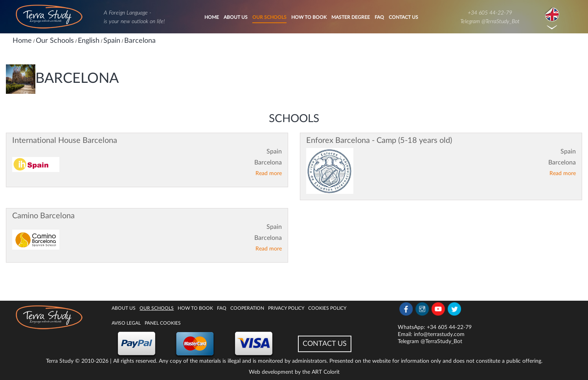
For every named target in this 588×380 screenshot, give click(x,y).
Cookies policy (327, 308)
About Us (236, 17)
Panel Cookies (163, 323)
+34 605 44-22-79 (490, 13)
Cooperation (247, 308)
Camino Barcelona (43, 216)
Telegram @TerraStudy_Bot (490, 22)
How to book (309, 17)
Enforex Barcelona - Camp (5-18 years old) (379, 141)
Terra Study (60, 361)
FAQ (379, 17)
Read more (269, 174)
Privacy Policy (286, 308)
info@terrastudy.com (439, 334)
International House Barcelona (65, 141)
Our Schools (269, 17)
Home (212, 17)
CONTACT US (325, 344)
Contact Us (403, 17)
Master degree (351, 17)
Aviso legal (126, 323)
